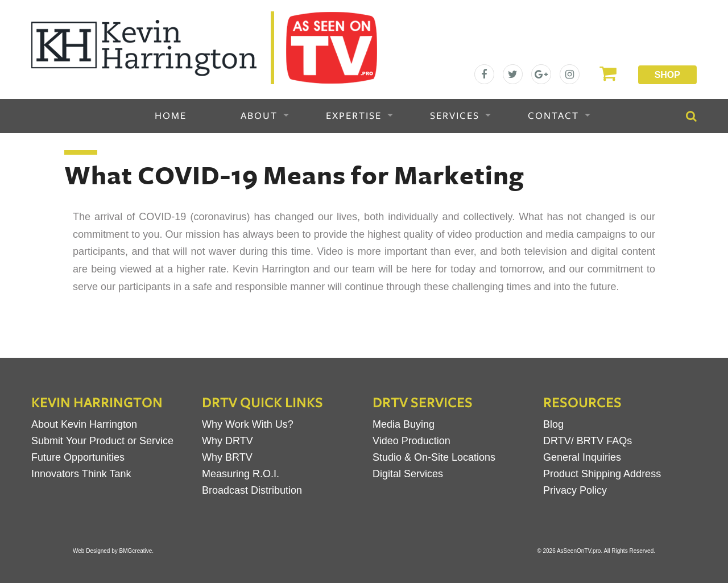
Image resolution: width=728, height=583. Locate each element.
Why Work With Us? (248, 424)
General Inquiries (582, 457)
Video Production (411, 441)
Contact (553, 116)
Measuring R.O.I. (241, 474)
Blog (553, 424)
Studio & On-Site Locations (434, 457)
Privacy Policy (575, 490)
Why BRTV (227, 457)
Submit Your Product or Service (102, 441)
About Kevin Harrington (84, 424)
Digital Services (408, 474)
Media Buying (404, 424)
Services (455, 116)
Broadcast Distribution (252, 490)
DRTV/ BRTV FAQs (588, 441)
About (259, 116)
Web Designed (91, 551)
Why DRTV (227, 441)
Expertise (354, 116)
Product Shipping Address (602, 474)
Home (171, 116)
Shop (667, 75)
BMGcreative (136, 551)
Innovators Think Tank (81, 474)
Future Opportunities (78, 457)
